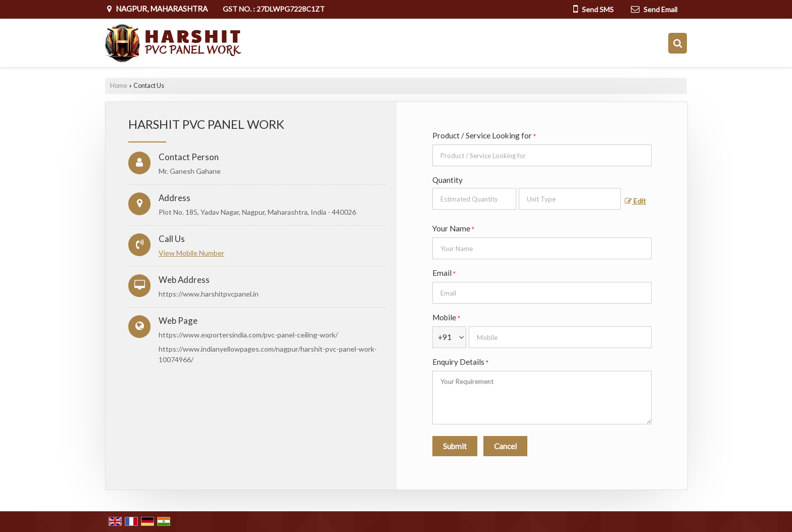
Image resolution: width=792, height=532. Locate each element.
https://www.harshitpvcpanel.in (209, 294)
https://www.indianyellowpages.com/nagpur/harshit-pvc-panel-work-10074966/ (268, 354)
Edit (635, 201)
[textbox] (570, 199)
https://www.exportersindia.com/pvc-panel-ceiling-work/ (248, 335)
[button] (191, 253)
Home (119, 86)
